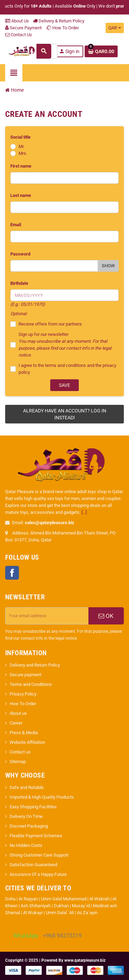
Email (16, 225)
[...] (84, 512)
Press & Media (24, 733)
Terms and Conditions (31, 684)
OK (106, 616)
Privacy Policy (23, 694)
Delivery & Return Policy (59, 21)
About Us (17, 21)
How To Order (62, 28)
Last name (21, 195)
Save (64, 385)
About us (18, 713)
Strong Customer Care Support (39, 855)
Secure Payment (23, 28)
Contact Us (19, 35)
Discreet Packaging (29, 826)
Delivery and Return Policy (35, 665)
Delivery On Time (26, 816)
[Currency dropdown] (115, 28)
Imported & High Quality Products (42, 797)
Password (20, 254)
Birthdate (19, 283)
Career (16, 723)
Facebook (12, 573)
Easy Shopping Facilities (33, 807)
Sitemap (18, 762)
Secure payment (25, 675)
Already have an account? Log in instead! (65, 414)
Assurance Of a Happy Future (38, 874)
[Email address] (47, 616)
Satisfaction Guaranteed (33, 865)
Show (108, 266)
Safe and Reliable (27, 787)
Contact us (20, 752)
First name (21, 166)
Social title (20, 137)
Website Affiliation (27, 742)
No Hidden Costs (26, 845)
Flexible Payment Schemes (36, 836)
